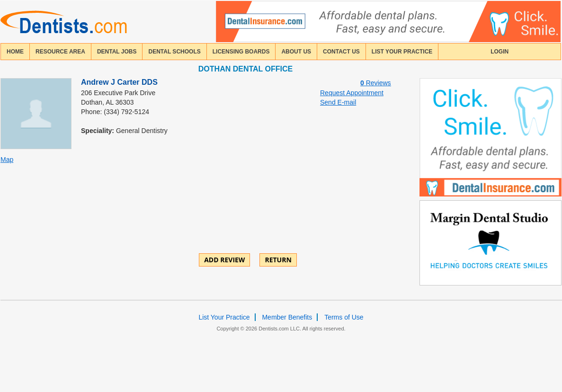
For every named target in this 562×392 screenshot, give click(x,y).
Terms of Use (344, 317)
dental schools (174, 52)
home (15, 52)
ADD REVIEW (224, 260)
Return (278, 260)
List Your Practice (402, 52)
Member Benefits (287, 317)
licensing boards (241, 52)
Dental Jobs (117, 52)
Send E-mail (338, 102)
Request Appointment (352, 93)
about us (296, 52)
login (500, 52)
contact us (341, 52)
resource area (60, 52)
